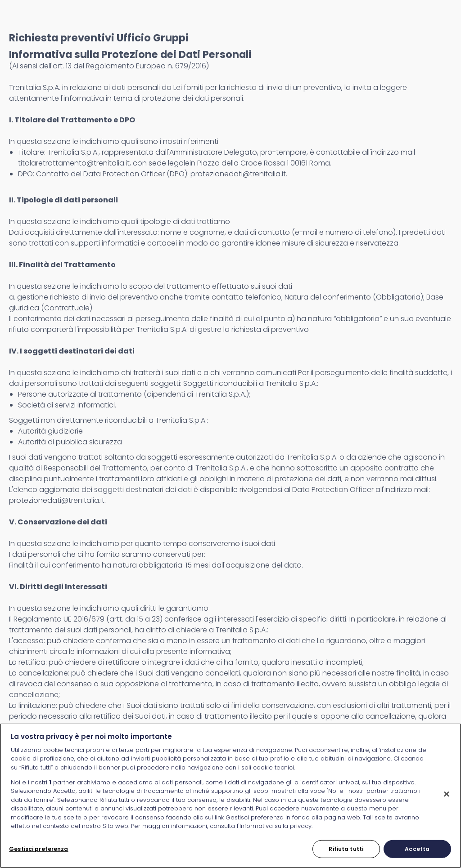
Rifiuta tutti (346, 849)
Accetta (417, 849)
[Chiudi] (447, 794)
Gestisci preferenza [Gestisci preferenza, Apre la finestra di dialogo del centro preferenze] (38, 849)
